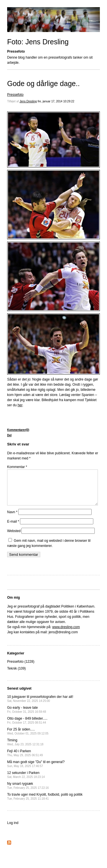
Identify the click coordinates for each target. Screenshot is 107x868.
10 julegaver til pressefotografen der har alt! (40, 705)
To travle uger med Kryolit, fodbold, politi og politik (45, 803)
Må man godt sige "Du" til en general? (36, 771)
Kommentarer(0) (18, 430)
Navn (12, 519)
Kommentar (17, 467)
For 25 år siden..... (28, 738)
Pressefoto (15, 95)
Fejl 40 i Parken (25, 760)
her (20, 405)
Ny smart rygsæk (28, 792)
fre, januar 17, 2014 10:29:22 (56, 101)
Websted (14, 538)
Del (9, 435)
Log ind (13, 830)
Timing (25, 749)
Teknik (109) (16, 675)
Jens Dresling (28, 101)
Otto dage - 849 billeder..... (27, 727)
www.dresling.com (66, 634)
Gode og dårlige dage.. (43, 83)
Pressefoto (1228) (21, 668)
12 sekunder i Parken (26, 782)
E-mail (13, 528)
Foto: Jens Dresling (38, 42)
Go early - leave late (27, 716)
